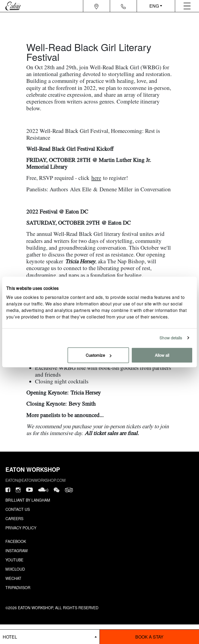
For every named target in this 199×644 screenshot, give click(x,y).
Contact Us (18, 509)
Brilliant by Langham (28, 500)
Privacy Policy (21, 528)
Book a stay (149, 637)
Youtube (14, 560)
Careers (14, 518)
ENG (154, 6)
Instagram (17, 551)
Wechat (13, 578)
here (96, 178)
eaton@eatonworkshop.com (36, 480)
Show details (171, 338)
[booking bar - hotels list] (50, 637)
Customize (99, 355)
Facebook (16, 541)
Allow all (162, 355)
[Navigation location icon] (96, 6)
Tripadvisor (18, 587)
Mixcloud (15, 569)
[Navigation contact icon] (123, 6)
